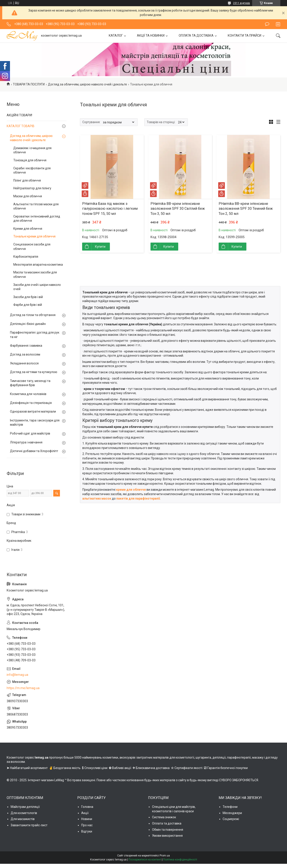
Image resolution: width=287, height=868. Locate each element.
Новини (87, 819)
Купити (100, 247)
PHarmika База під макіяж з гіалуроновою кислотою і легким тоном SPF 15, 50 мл (110, 209)
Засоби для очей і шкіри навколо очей (37, 287)
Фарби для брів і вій (28, 305)
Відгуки (87, 831)
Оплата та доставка (167, 823)
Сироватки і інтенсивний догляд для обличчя (37, 219)
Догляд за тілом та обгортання (33, 315)
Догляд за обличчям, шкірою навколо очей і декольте (87, 84)
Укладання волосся (24, 363)
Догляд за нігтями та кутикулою (34, 372)
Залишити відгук (267, 24)
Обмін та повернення (168, 830)
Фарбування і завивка (26, 346)
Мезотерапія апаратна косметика (38, 265)
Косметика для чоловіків (28, 394)
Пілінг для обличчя (27, 180)
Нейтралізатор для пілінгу (32, 188)
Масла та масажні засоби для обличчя (35, 275)
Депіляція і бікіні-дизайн (28, 324)
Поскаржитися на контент (145, 860)
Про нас (87, 825)
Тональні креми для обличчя (34, 236)
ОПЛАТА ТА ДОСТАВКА (196, 36)
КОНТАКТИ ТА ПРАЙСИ (244, 36)
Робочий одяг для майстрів (30, 433)
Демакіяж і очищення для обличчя (32, 150)
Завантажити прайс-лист (29, 825)
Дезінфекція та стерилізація (31, 403)
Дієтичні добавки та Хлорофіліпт (34, 451)
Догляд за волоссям (25, 354)
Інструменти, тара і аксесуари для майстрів (35, 423)
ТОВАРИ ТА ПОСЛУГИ (29, 84)
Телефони (230, 807)
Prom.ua (165, 856)
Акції (85, 813)
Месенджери (232, 813)
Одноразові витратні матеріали (33, 411)
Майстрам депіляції (25, 807)
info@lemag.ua (17, 675)
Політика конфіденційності (180, 860)
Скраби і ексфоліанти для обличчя (32, 170)
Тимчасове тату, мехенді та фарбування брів (30, 383)
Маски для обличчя (28, 196)
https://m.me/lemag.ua (23, 688)
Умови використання (167, 836)
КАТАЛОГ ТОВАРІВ (21, 126)
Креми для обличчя (28, 229)
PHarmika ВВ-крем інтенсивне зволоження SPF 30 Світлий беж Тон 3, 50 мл (178, 209)
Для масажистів (23, 819)
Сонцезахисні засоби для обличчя (32, 247)
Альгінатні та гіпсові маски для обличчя (36, 206)
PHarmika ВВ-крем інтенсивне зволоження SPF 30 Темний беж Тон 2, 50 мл (246, 209)
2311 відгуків (241, 3)
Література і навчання (26, 442)
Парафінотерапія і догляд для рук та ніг (35, 335)
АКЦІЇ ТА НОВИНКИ (151, 36)
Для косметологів (24, 813)
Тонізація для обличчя (30, 160)
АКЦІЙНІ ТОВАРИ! (19, 115)
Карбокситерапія (26, 257)
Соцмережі (231, 819)
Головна (87, 807)
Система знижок (164, 817)
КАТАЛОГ (116, 36)
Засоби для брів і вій (28, 297)
